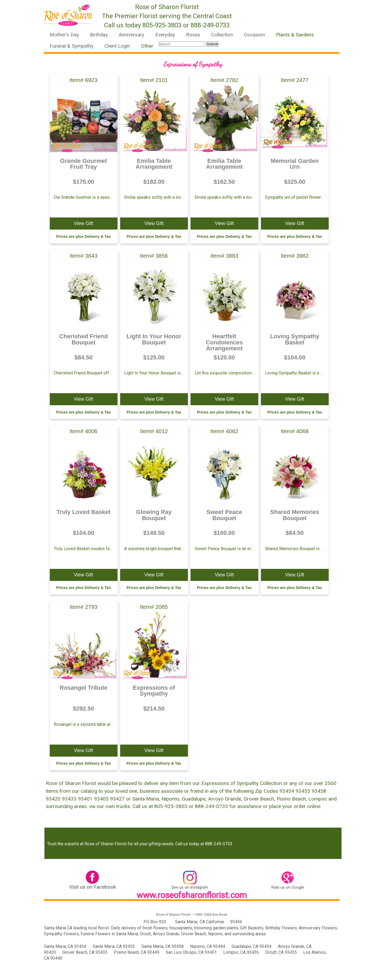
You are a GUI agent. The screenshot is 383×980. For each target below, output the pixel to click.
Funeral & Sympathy (71, 46)
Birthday (99, 35)
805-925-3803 (162, 25)
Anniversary (132, 35)
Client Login (117, 46)
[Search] (182, 44)
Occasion (255, 35)
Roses (193, 35)
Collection (222, 35)
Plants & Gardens (295, 35)
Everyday (165, 35)
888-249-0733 (210, 25)
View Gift (84, 223)
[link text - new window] (93, 878)
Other (147, 46)
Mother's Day (64, 35)
